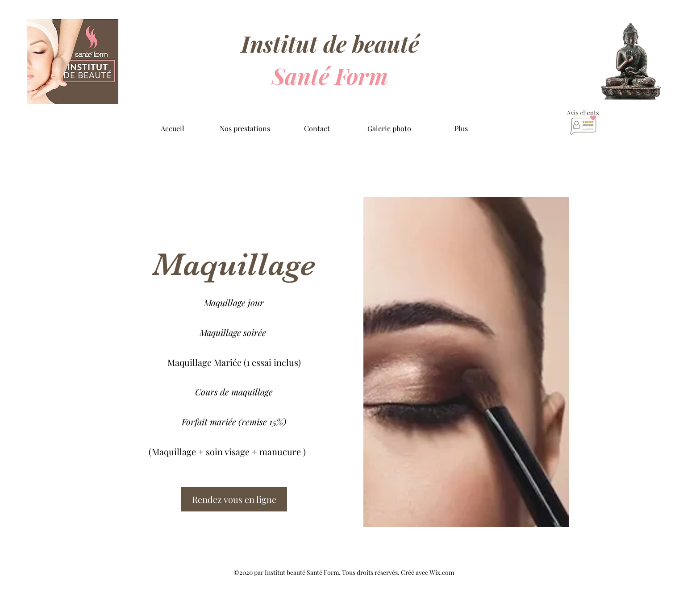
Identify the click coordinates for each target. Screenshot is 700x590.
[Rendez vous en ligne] (234, 499)
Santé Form (330, 76)
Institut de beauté (330, 44)
